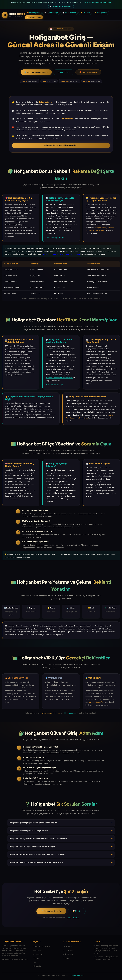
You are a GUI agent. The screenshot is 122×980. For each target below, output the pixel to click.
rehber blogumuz (70, 713)
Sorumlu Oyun (68, 950)
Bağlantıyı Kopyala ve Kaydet (61, 6)
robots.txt (76, 918)
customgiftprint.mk (111, 957)
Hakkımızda (37, 966)
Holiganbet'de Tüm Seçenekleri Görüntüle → (61, 145)
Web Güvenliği (68, 954)
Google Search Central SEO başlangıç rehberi (61, 254)
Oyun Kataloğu (51, 13)
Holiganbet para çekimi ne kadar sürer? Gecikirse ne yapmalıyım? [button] (61, 839)
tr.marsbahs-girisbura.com (103, 959)
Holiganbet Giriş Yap (51, 911)
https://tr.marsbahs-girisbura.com (98, 2)
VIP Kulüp (85, 13)
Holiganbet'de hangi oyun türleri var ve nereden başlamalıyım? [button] (61, 862)
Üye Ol (77, 911)
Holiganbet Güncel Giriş (36, 72)
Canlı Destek (68, 946)
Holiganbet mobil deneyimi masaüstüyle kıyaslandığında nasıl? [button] (61, 854)
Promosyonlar (33, 13)
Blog (34, 962)
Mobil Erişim (64, 72)
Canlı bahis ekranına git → (55, 385)
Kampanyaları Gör (88, 72)
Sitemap (70, 918)
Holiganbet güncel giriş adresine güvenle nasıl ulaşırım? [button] (61, 823)
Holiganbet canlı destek (50, 713)
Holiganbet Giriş (34, 17)
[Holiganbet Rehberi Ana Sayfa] (13, 15)
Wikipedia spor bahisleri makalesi (59, 378)
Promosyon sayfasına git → (56, 238)
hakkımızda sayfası (96, 702)
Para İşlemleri (101, 13)
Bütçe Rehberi (69, 13)
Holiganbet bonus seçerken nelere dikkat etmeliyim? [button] (61, 846)
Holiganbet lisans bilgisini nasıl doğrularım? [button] (61, 831)
